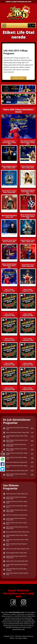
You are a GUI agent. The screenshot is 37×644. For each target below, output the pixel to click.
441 (32, 466)
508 (32, 458)
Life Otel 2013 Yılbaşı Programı (16, 52)
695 (32, 441)
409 (32, 475)
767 (32, 433)
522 (32, 454)
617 (32, 445)
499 (32, 462)
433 (32, 471)
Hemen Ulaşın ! (19, 78)
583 (32, 449)
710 (32, 437)
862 (32, 428)
